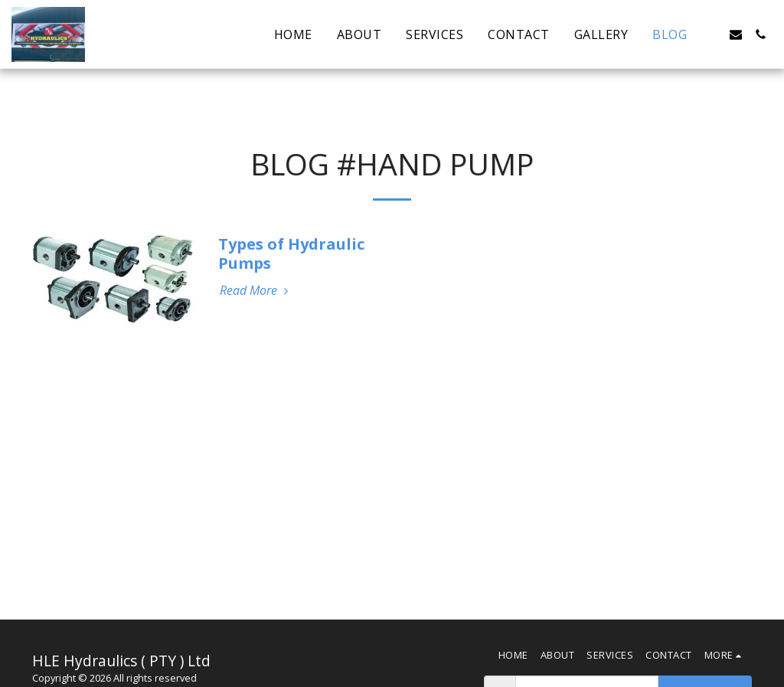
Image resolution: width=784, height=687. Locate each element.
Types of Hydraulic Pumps (291, 254)
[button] (711, 34)
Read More (256, 290)
